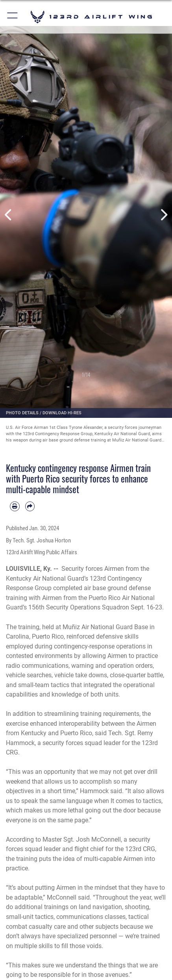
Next (163, 215)
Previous (9, 215)
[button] (13, 17)
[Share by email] (30, 506)
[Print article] (15, 506)
